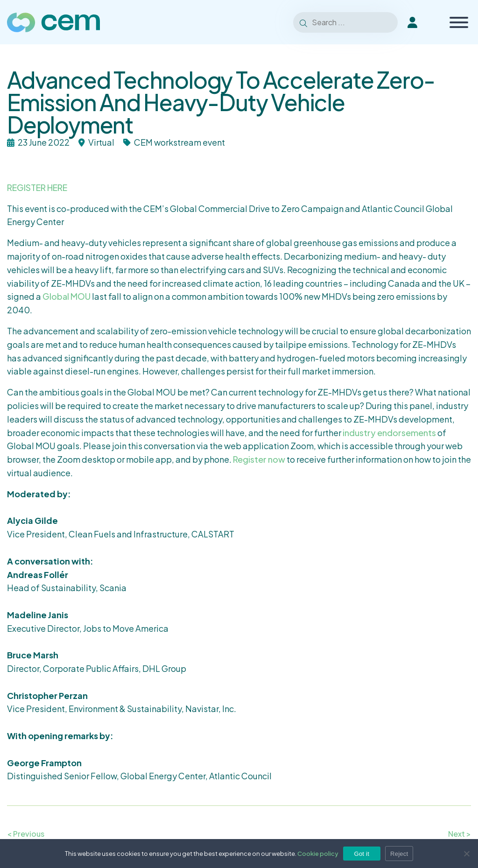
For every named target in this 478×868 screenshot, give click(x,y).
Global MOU (67, 296)
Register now (259, 459)
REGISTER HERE (37, 187)
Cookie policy (318, 854)
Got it (362, 854)
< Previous (26, 834)
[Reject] (466, 854)
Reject (399, 854)
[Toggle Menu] (459, 22)
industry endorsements (389, 433)
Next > (460, 834)
